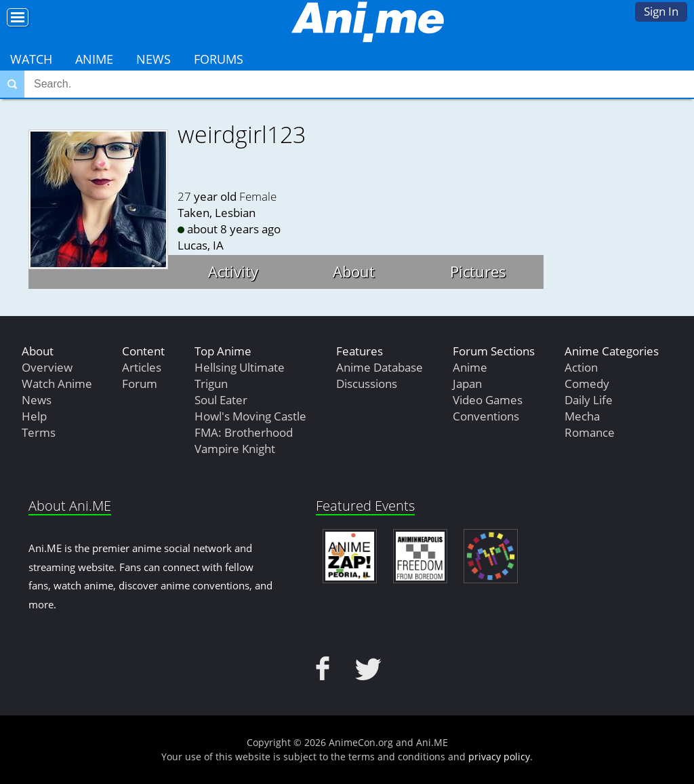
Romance (590, 432)
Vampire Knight (235, 449)
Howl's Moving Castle (250, 416)
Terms (39, 432)
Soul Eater (221, 400)
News (154, 59)
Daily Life (589, 400)
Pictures (478, 271)
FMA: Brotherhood (244, 432)
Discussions (367, 384)
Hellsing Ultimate (240, 367)
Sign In (661, 11)
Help (34, 416)
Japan (467, 384)
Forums (219, 59)
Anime (94, 59)
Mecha (582, 416)
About (354, 271)
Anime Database (380, 367)
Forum (140, 384)
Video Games (488, 400)
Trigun (211, 384)
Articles (142, 367)
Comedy (587, 384)
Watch (31, 59)
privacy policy (499, 757)
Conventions (486, 416)
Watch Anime (57, 384)
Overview (47, 367)
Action (581, 367)
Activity (233, 271)
